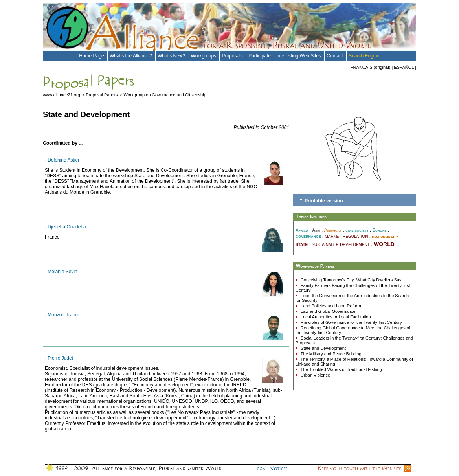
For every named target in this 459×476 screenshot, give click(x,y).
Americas (333, 230)
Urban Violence (315, 375)
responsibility (385, 236)
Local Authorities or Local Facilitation (335, 317)
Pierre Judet (60, 358)
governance (308, 236)
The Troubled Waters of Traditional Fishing (341, 369)
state (302, 244)
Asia (316, 230)
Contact (335, 56)
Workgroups (204, 56)
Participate (260, 56)
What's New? (172, 56)
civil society (357, 230)
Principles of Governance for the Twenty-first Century (351, 322)
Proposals (233, 56)
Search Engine (364, 56)
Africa (302, 230)
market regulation (347, 236)
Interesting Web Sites (299, 56)
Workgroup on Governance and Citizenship (165, 95)
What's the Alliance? (131, 56)
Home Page (92, 56)
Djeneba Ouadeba (67, 227)
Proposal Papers (102, 95)
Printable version (321, 200)
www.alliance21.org (62, 95)
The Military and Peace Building (330, 354)
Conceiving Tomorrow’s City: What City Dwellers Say (350, 280)
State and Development (323, 348)
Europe (380, 230)
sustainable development (341, 244)
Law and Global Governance (327, 311)
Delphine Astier (63, 160)
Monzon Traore (63, 315)
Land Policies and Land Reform (330, 306)
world (384, 243)
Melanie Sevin (62, 272)
